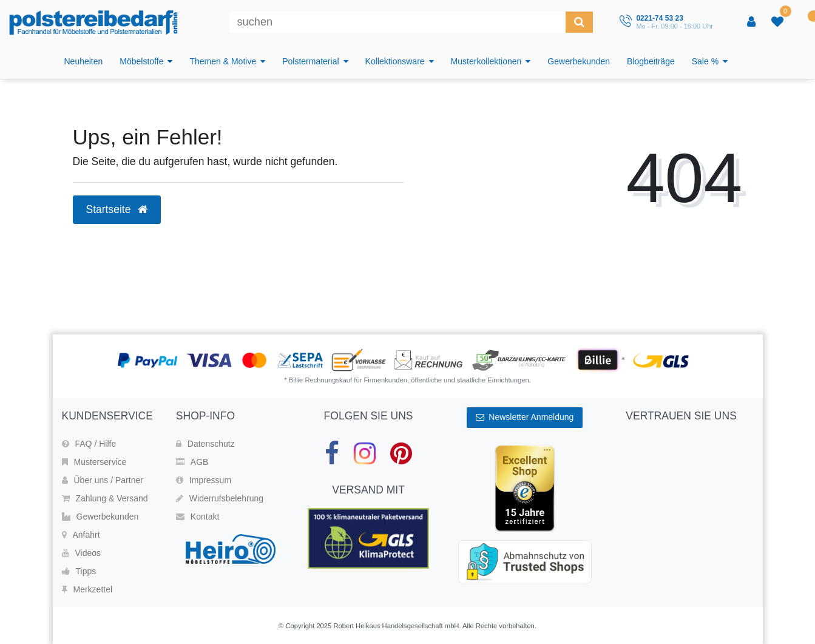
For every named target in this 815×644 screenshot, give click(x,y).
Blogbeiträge (651, 61)
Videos (82, 553)
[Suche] (579, 22)
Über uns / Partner (103, 480)
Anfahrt (81, 535)
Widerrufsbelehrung (220, 498)
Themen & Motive (223, 61)
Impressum (204, 480)
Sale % (705, 61)
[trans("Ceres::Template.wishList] (779, 22)
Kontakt (198, 517)
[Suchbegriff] (397, 22)
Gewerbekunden (579, 61)
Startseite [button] (117, 209)
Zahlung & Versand (105, 498)
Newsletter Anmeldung (525, 417)
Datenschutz (205, 444)
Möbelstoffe (141, 61)
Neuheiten (84, 61)
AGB (192, 462)
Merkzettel (87, 589)
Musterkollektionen (486, 61)
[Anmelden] (752, 22)
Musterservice (94, 462)
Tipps (79, 571)
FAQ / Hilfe (89, 444)
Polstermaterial (310, 61)
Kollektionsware (395, 61)
